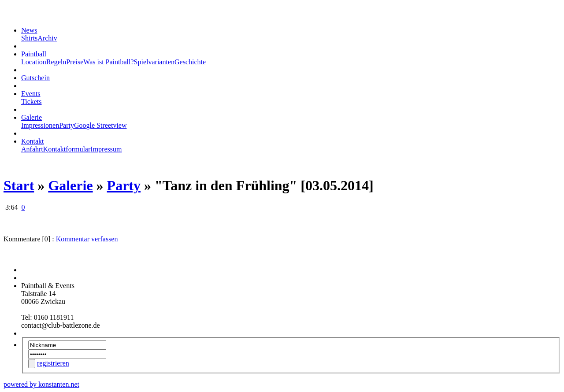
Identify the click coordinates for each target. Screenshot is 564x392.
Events (31, 94)
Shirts (29, 38)
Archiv (47, 38)
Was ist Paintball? (108, 62)
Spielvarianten (154, 62)
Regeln (56, 62)
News (29, 30)
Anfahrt (32, 149)
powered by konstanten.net (41, 384)
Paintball (34, 54)
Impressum (106, 149)
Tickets (32, 102)
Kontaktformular (67, 149)
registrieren (53, 363)
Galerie (32, 117)
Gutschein (35, 78)
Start (19, 185)
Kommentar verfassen (87, 239)
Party (67, 125)
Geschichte (190, 62)
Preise (75, 62)
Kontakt (33, 141)
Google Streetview (100, 125)
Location (34, 62)
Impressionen (40, 125)
